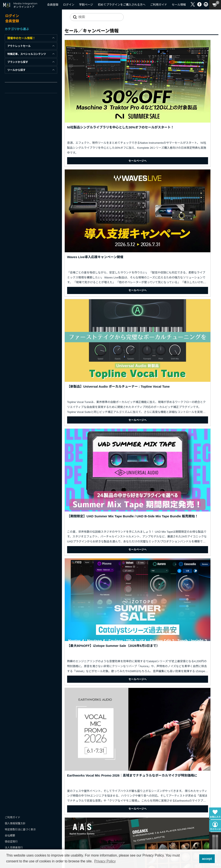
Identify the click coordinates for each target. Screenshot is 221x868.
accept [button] (207, 859)
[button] (195, 859)
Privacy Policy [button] (105, 861)
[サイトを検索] (94, 17)
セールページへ (91, 112)
